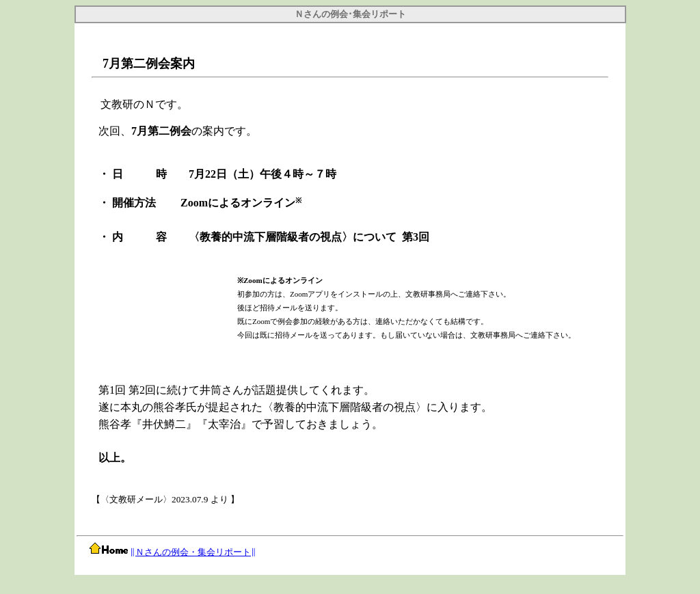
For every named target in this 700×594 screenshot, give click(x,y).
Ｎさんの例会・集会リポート (193, 552)
